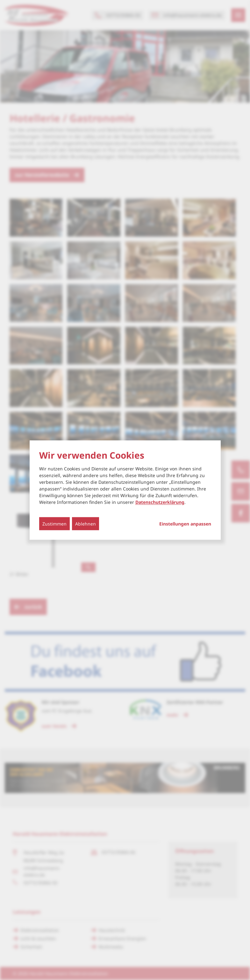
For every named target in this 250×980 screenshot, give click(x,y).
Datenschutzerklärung (160, 502)
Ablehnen (86, 524)
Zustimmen (54, 524)
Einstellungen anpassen (185, 524)
